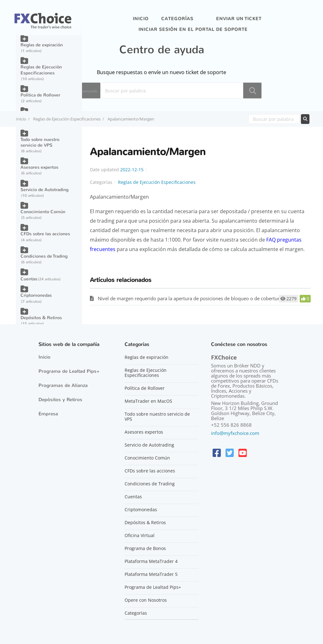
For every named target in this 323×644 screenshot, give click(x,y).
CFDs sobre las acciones (45, 234)
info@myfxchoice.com (235, 433)
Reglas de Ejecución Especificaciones (67, 119)
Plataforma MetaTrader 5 (151, 574)
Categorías (177, 19)
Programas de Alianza (63, 385)
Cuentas (29, 279)
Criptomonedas (36, 295)
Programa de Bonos (145, 548)
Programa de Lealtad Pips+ (69, 371)
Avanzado (88, 91)
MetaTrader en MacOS (148, 401)
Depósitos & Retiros (41, 318)
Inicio (141, 19)
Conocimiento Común (43, 212)
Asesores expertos (39, 167)
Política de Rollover (40, 95)
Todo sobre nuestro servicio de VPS (40, 142)
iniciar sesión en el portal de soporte (193, 29)
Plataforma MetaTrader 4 (151, 561)
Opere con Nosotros (146, 600)
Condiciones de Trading (44, 256)
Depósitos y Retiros (60, 400)
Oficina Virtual (140, 536)
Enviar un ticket (239, 19)
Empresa (48, 414)
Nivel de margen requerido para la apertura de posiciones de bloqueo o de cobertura (190, 298)
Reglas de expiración (42, 45)
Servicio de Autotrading (44, 190)
